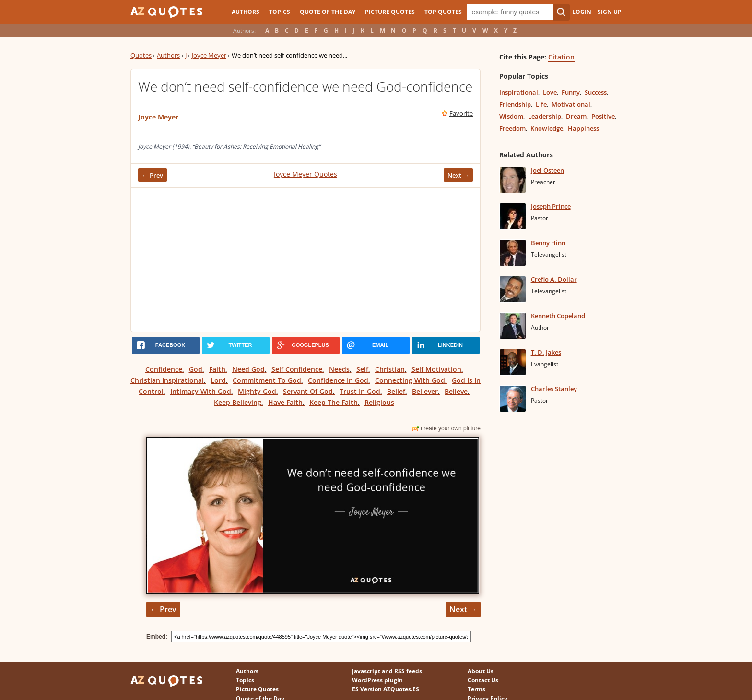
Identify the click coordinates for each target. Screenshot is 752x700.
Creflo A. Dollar (554, 279)
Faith (217, 369)
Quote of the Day (328, 12)
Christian (390, 369)
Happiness (583, 128)
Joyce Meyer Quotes (305, 174)
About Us (481, 671)
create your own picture (451, 428)
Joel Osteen (547, 170)
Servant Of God (308, 391)
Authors (246, 12)
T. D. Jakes (546, 352)
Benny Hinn (548, 243)
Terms (476, 689)
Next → (458, 175)
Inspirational (519, 92)
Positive (603, 116)
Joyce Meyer (209, 55)
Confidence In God (338, 380)
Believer (425, 391)
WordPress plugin (377, 680)
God (196, 369)
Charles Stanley (554, 389)
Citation (561, 57)
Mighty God (257, 391)
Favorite (461, 113)
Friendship (515, 104)
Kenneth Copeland (558, 316)
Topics (280, 12)
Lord (218, 380)
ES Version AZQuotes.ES (386, 689)
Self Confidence (297, 369)
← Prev (153, 175)
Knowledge (547, 128)
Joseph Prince (551, 206)
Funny (571, 92)
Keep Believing (238, 402)
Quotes (141, 55)
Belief (396, 391)
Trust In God (360, 391)
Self (362, 369)
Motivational (571, 104)
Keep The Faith (334, 402)
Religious (379, 402)
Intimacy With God (201, 391)
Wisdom (511, 116)
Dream (576, 116)
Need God (248, 369)
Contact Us (483, 680)
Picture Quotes (390, 12)
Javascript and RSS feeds (387, 671)
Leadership (545, 116)
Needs (339, 369)
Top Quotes (443, 12)
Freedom (512, 128)
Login (582, 12)
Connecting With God (410, 380)
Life (541, 104)
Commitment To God (267, 380)
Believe (456, 391)
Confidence (164, 369)
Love (550, 92)
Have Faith (285, 402)
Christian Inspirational (167, 380)
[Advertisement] (305, 260)
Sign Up (610, 12)
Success (596, 92)
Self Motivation (436, 369)
